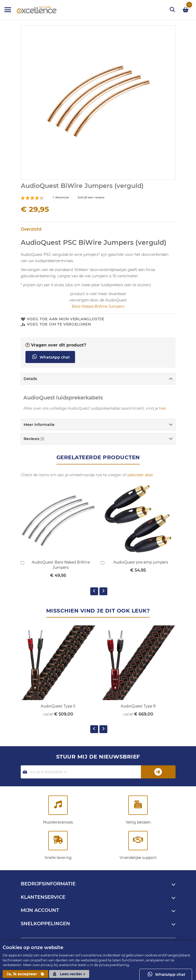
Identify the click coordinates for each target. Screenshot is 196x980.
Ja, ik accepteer (25, 974)
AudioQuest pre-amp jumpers (141, 562)
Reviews (34, 439)
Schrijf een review (91, 197)
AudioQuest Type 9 (138, 706)
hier (163, 408)
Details (30, 379)
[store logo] (31, 10)
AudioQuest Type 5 (58, 706)
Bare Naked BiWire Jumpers (98, 306)
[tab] (98, 379)
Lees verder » (69, 974)
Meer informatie (39, 425)
